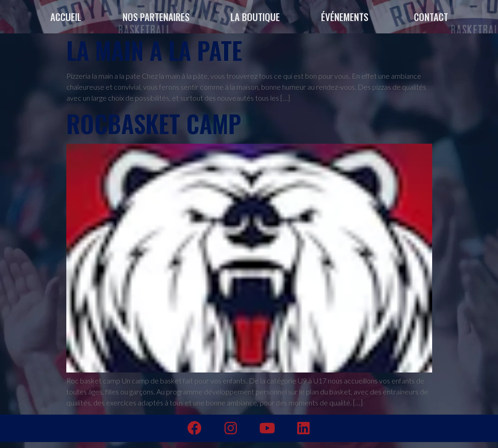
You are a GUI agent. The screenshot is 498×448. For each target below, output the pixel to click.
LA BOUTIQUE (255, 17)
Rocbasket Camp (154, 123)
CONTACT (431, 17)
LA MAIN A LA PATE (154, 50)
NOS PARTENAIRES (156, 17)
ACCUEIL (66, 17)
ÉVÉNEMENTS (347, 17)
